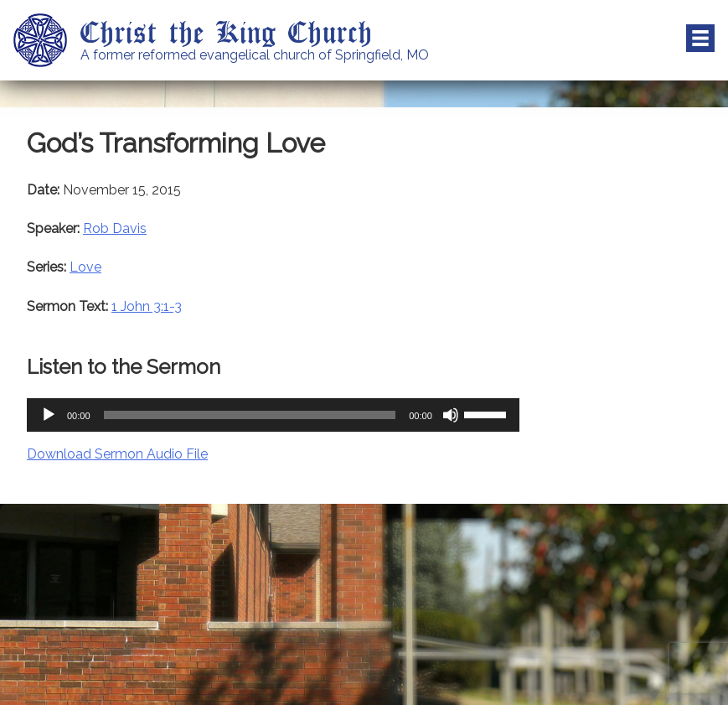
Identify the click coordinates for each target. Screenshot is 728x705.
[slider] (250, 415)
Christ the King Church (227, 31)
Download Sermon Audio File (117, 454)
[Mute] (451, 415)
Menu (700, 39)
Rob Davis (115, 228)
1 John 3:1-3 (147, 306)
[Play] (49, 415)
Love (85, 267)
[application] (273, 415)
